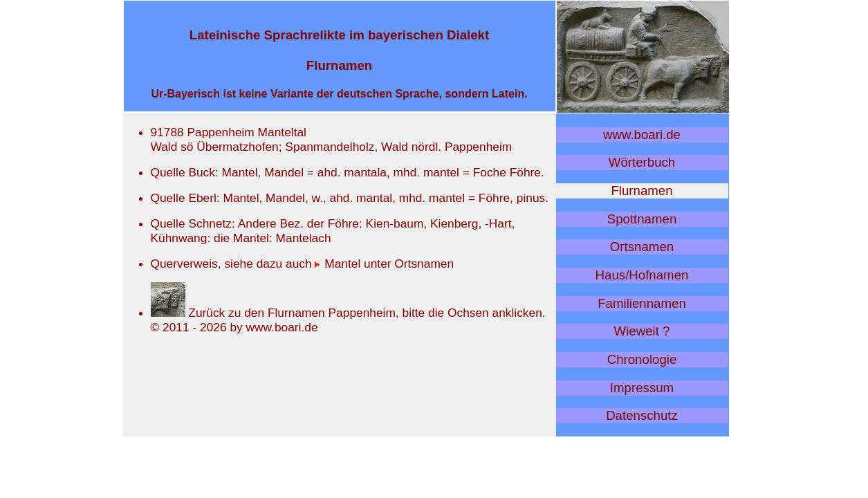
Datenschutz (642, 415)
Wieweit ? (642, 331)
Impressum (642, 388)
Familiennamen (642, 303)
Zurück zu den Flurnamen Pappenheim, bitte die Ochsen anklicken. (348, 313)
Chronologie (642, 359)
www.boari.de (642, 135)
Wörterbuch (642, 162)
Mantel (338, 264)
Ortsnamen (642, 247)
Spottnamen (642, 219)
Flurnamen (641, 191)
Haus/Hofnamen (642, 275)
